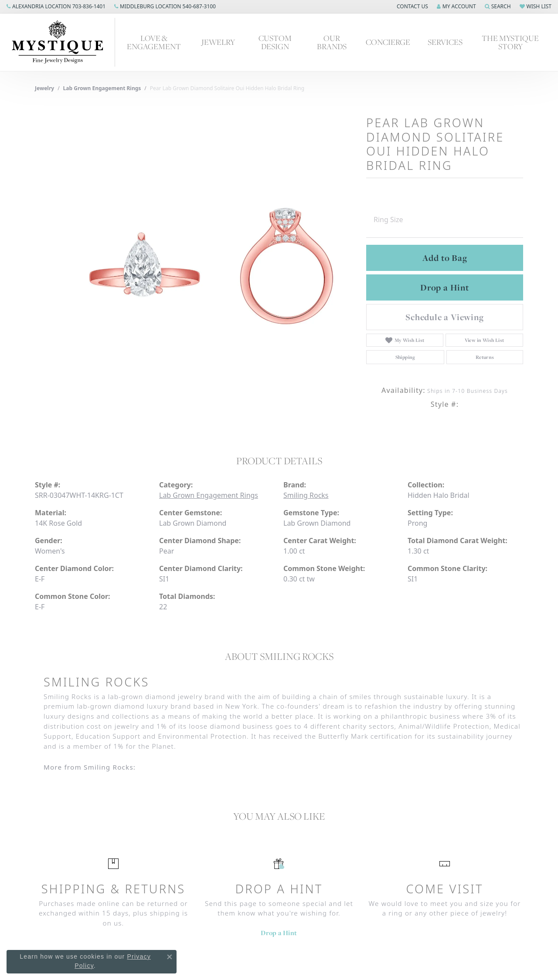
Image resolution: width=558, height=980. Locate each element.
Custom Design (275, 42)
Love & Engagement (154, 42)
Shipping (405, 357)
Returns (485, 357)
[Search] (498, 7)
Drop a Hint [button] (445, 287)
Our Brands (332, 42)
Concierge (388, 42)
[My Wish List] (536, 7)
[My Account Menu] (456, 7)
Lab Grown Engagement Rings (102, 88)
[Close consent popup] (170, 957)
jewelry (44, 88)
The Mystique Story (510, 42)
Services (445, 42)
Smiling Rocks (306, 495)
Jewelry (218, 42)
